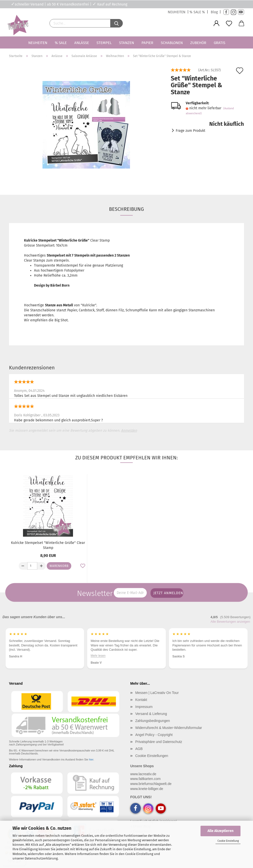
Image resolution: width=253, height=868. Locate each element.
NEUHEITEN (177, 12)
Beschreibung (126, 209)
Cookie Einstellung (228, 841)
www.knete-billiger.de (147, 789)
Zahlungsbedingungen (153, 721)
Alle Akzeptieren (220, 831)
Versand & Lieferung (151, 714)
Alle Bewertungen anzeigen (230, 622)
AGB (139, 749)
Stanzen (126, 43)
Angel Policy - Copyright (154, 735)
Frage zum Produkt (190, 131)
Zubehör (198, 43)
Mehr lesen (16, 655)
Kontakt (141, 700)
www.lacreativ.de (143, 774)
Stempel (104, 43)
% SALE (61, 43)
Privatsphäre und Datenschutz (159, 742)
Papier (147, 43)
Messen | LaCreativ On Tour (157, 693)
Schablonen (172, 43)
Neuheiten (38, 43)
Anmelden (129, 430)
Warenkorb (59, 566)
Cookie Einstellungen (152, 756)
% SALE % (197, 12)
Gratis (219, 43)
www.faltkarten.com (145, 779)
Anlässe (82, 43)
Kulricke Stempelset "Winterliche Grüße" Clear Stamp (48, 545)
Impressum (144, 707)
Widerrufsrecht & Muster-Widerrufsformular (169, 728)
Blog (214, 12)
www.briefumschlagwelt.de (151, 784)
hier (91, 759)
